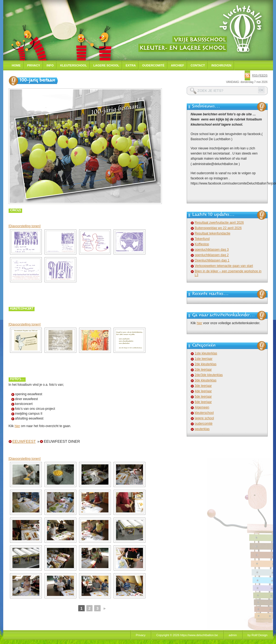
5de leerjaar (203, 397)
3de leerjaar (203, 386)
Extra (131, 65)
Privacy (34, 65)
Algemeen (202, 407)
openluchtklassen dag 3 (212, 250)
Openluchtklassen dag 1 (212, 260)
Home (16, 65)
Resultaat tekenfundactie (213, 233)
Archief (178, 65)
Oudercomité (153, 65)
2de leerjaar (203, 370)
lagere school (204, 418)
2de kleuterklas (206, 364)
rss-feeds (260, 76)
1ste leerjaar (204, 359)
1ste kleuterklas (206, 353)
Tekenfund (202, 239)
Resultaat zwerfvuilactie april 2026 (219, 223)
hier (17, 426)
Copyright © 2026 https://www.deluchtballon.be (187, 635)
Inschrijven (221, 65)
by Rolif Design (258, 635)
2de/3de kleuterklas (209, 375)
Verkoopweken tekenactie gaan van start (224, 266)
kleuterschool (204, 413)
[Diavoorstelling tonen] (25, 226)
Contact (198, 65)
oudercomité (204, 424)
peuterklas (202, 429)
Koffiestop (202, 244)
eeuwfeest (24, 441)
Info (50, 65)
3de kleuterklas (206, 380)
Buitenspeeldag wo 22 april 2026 (218, 228)
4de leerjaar (203, 391)
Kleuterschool (74, 65)
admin (233, 635)
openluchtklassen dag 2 (212, 255)
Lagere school (106, 65)
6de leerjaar (203, 402)
